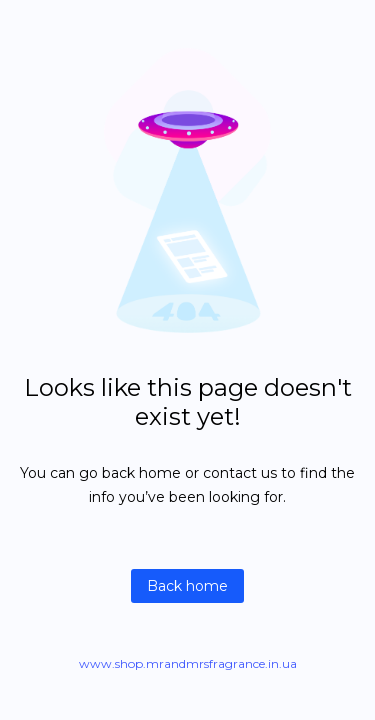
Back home (187, 586)
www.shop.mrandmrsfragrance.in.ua (188, 663)
